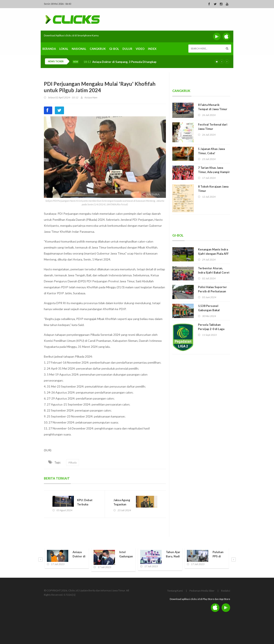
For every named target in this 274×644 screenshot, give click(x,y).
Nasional (79, 49)
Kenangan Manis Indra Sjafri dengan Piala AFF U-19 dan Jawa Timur (213, 254)
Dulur (127, 49)
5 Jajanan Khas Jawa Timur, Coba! (211, 151)
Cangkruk (98, 49)
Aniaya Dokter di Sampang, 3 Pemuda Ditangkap (124, 62)
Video (140, 49)
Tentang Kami (175, 591)
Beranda (49, 49)
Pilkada (73, 463)
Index (152, 49)
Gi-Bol (114, 49)
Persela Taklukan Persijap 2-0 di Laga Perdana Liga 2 (211, 329)
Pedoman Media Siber (202, 591)
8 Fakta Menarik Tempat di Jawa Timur (213, 107)
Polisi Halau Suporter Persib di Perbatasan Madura (212, 291)
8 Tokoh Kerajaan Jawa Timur (213, 189)
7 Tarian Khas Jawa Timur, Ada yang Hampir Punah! (214, 172)
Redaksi (226, 591)
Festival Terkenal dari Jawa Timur (213, 127)
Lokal (64, 49)
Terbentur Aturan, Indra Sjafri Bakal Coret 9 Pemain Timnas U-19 (214, 272)
